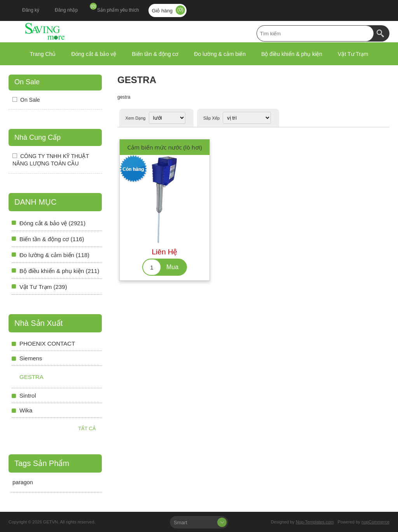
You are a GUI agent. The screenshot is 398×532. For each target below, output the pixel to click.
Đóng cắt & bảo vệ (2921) (52, 223)
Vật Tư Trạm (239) (43, 287)
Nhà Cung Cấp (38, 137)
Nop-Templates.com (315, 522)
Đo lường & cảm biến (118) (54, 255)
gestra (31, 377)
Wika (26, 410)
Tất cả (87, 429)
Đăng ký (31, 10)
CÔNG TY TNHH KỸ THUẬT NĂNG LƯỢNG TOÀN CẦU (51, 160)
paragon (23, 482)
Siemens (31, 358)
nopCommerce (375, 522)
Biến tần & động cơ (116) (52, 239)
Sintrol (28, 396)
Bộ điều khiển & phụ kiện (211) (59, 271)
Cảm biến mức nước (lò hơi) (164, 147)
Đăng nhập (66, 10)
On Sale (27, 82)
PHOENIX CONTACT (47, 343)
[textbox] (315, 33)
